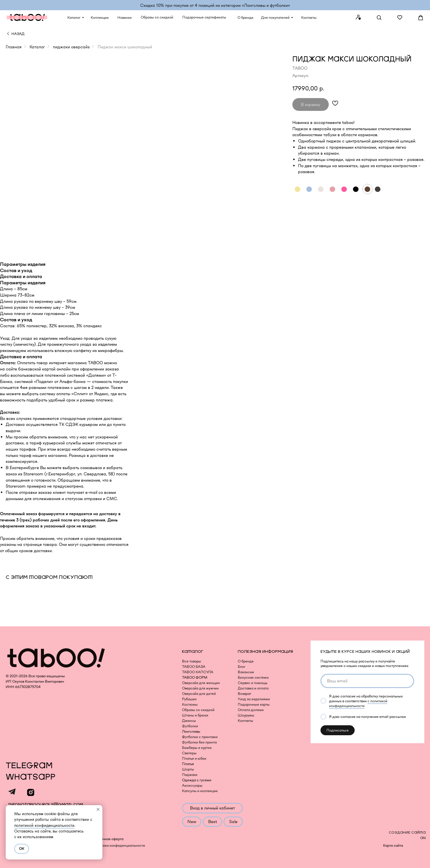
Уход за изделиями (254, 699)
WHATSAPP (31, 777)
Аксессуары (192, 785)
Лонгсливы (191, 731)
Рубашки (189, 699)
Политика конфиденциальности (119, 845)
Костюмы (190, 704)
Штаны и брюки (195, 715)
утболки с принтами (201, 737)
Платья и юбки (194, 758)
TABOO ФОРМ (195, 677)
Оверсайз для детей (199, 694)
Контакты (245, 721)
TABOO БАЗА (194, 667)
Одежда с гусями (197, 780)
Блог (242, 667)
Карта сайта (393, 845)
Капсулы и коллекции (200, 791)
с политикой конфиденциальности (358, 703)
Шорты (188, 769)
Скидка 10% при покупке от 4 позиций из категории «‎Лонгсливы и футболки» (215, 5)
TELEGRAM (29, 766)
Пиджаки (190, 775)
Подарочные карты (254, 704)
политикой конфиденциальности (44, 825)
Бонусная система (253, 677)
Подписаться (338, 730)
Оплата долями (251, 710)
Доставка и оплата (253, 688)
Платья (188, 764)
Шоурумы (246, 715)
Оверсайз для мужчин (200, 688)
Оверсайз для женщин (201, 683)
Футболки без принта (199, 742)
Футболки (190, 726)
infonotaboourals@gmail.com (46, 804)
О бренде (246, 661)
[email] (367, 681)
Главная (14, 47)
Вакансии (246, 672)
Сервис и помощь (253, 683)
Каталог (37, 47)
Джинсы (189, 721)
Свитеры (189, 753)
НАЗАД (18, 34)
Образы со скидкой (198, 710)
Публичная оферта (108, 839)
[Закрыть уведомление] (98, 809)
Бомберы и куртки (197, 748)
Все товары (192, 661)
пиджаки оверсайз (71, 47)
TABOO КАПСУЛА (198, 672)
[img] (8, 34)
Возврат (244, 694)
